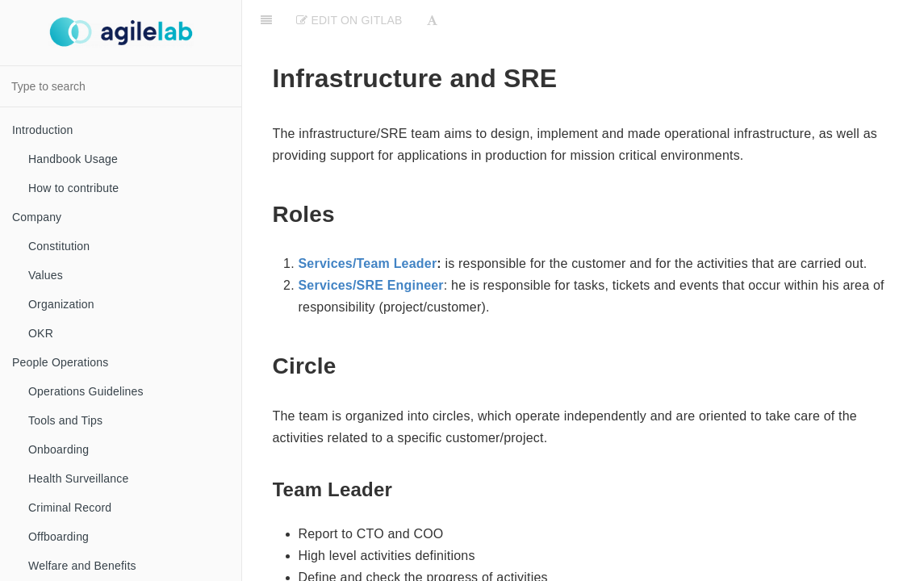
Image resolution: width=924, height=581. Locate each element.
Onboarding (59, 449)
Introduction (43, 130)
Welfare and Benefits (82, 566)
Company (37, 217)
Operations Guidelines (86, 391)
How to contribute (73, 188)
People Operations (60, 362)
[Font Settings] (432, 20)
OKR (41, 333)
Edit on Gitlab (349, 20)
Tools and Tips (65, 420)
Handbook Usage (73, 159)
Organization (61, 304)
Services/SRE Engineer (371, 285)
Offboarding (59, 537)
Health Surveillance (78, 479)
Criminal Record (70, 508)
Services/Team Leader (368, 263)
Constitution (59, 246)
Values (46, 275)
